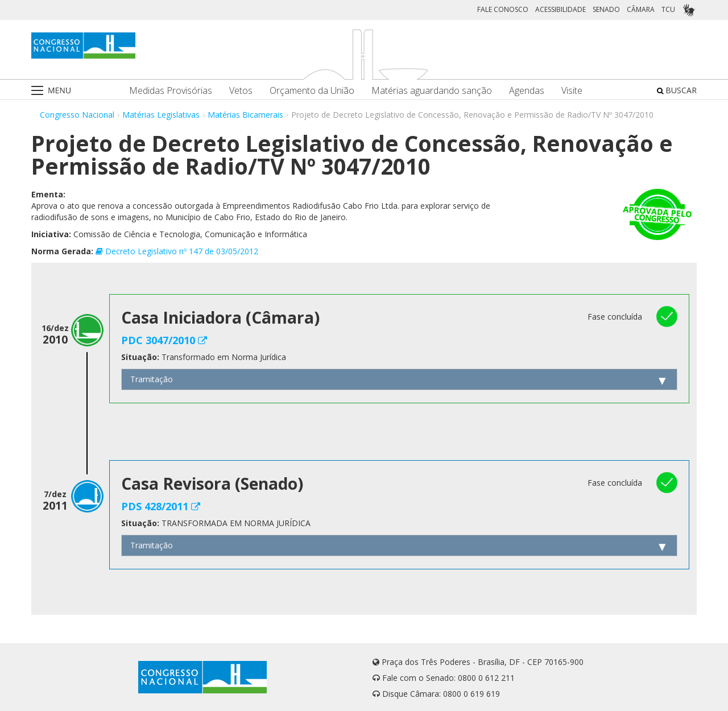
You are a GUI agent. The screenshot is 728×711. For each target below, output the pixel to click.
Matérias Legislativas (161, 115)
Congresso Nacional (77, 115)
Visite (572, 91)
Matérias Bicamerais (245, 115)
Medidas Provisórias (171, 91)
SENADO (606, 9)
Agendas (527, 91)
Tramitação (152, 379)
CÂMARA (641, 9)
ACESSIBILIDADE (561, 9)
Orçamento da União (312, 91)
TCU (668, 9)
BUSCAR (677, 90)
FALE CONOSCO (503, 9)
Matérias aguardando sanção (432, 91)
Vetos (241, 91)
